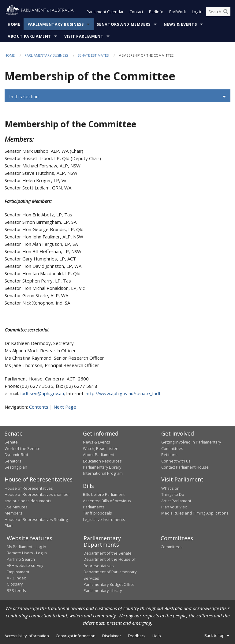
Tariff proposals (97, 513)
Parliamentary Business (56, 24)
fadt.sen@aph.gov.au (42, 393)
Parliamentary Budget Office (109, 584)
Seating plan (16, 467)
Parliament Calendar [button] (105, 12)
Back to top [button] (217, 635)
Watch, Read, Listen (101, 448)
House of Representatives (29, 488)
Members (13, 513)
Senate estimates (93, 55)
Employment (18, 572)
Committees (172, 547)
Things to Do (173, 494)
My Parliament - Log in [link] (26, 547)
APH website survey (25, 565)
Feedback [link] (137, 636)
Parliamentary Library (102, 467)
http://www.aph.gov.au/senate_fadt (123, 393)
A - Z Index (16, 578)
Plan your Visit (174, 507)
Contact (136, 12)
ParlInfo (156, 12)
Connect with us (176, 461)
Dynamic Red (16, 455)
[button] (117, 97)
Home (14, 24)
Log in (197, 12)
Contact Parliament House (185, 467)
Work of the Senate (22, 448)
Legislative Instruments (104, 519)
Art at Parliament (176, 501)
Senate (11, 442)
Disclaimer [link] (112, 636)
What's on (170, 488)
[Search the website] (218, 12)
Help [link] (157, 636)
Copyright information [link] (76, 636)
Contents (39, 407)
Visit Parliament (84, 36)
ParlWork (178, 12)
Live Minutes (16, 507)
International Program (103, 473)
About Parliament (29, 36)
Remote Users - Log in (27, 553)
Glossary (15, 584)
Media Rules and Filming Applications (195, 513)
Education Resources (102, 461)
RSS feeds (16, 590)
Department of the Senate (108, 553)
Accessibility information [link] (27, 636)
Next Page (65, 407)
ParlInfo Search (21, 559)
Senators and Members (124, 24)
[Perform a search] (226, 12)
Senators (13, 461)
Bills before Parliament (104, 494)
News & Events (180, 24)
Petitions (169, 455)
